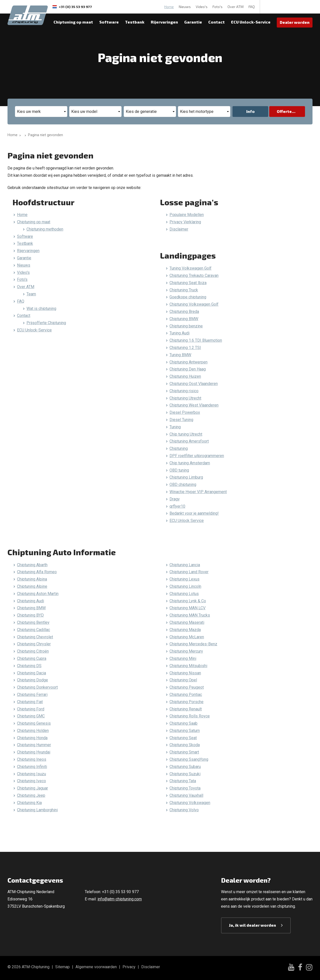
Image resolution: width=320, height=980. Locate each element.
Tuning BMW (180, 355)
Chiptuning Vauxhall (186, 795)
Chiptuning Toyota (185, 788)
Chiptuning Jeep (31, 795)
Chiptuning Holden (33, 731)
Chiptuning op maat (73, 22)
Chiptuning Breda (184, 312)
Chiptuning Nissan (185, 673)
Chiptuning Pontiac (186, 695)
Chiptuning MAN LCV (187, 608)
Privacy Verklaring (185, 222)
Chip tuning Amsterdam (190, 463)
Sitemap (62, 967)
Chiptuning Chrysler (34, 644)
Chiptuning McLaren (187, 637)
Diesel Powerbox (185, 412)
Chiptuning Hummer (34, 745)
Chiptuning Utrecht (185, 398)
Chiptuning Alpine (32, 586)
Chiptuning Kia (29, 803)
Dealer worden (295, 22)
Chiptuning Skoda (185, 745)
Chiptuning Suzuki (185, 774)
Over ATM (235, 7)
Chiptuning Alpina (32, 579)
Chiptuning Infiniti (32, 767)
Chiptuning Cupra (32, 658)
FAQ (252, 7)
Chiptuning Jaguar (32, 788)
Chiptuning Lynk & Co (188, 601)
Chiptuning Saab (183, 723)
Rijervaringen (164, 22)
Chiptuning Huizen (185, 376)
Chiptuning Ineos (32, 759)
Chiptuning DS (29, 666)
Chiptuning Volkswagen (190, 803)
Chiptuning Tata (183, 781)
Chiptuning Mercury (186, 651)
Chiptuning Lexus (184, 579)
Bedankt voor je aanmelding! (194, 513)
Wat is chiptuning (41, 309)
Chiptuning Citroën (33, 651)
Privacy (129, 967)
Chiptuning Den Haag (188, 369)
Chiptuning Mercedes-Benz (193, 644)
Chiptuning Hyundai (34, 752)
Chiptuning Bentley (33, 622)
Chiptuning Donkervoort (37, 687)
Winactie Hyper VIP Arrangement (198, 492)
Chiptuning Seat (183, 738)
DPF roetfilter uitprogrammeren (197, 456)
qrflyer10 (177, 506)
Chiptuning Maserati (187, 622)
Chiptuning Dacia (31, 673)
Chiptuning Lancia (185, 565)
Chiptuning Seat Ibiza (188, 283)
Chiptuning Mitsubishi (188, 666)
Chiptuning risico (184, 391)
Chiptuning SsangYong (189, 759)
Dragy (175, 499)
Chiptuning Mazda (185, 630)
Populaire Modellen (187, 215)
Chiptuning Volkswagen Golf (194, 304)
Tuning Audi (179, 333)
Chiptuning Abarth (32, 565)
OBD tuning (179, 470)
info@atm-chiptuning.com (120, 899)
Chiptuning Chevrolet (35, 637)
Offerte (284, 111)
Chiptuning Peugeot (187, 687)
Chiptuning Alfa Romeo (37, 572)
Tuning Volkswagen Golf (190, 268)
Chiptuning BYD (30, 615)
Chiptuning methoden (45, 229)
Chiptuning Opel (183, 680)
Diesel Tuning (181, 420)
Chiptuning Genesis (34, 723)
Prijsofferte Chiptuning (46, 323)
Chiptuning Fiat (30, 702)
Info (250, 111)
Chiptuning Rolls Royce (190, 716)
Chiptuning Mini (183, 658)
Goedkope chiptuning (188, 297)
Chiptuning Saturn (185, 731)
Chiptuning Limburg (186, 477)
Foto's (217, 7)
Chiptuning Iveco (31, 781)
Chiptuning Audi (30, 601)
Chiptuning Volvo (184, 810)
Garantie (193, 22)
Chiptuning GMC (31, 716)
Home (169, 7)
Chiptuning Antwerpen (188, 362)
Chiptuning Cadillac (33, 630)
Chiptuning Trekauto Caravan (194, 275)
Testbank (135, 22)
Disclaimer (179, 229)
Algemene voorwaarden (96, 967)
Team (31, 294)
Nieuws (185, 7)
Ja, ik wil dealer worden (252, 925)
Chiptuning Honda (32, 738)
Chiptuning (179, 448)
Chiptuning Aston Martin (38, 594)
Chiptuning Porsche (186, 702)
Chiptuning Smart (184, 752)
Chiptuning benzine (186, 326)
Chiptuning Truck (184, 290)
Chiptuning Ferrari (32, 695)
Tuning (175, 427)
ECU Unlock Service (187, 521)
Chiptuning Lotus (184, 594)
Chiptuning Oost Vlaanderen (194, 384)
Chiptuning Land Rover (189, 572)
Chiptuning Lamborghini (37, 810)
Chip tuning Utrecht (186, 434)
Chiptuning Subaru (185, 767)
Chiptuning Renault (186, 709)
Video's (202, 7)
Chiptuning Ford (31, 709)
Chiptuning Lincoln (185, 586)
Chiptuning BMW (184, 319)
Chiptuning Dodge (32, 680)
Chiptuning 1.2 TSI (185, 348)
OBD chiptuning (183, 484)
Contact (216, 22)
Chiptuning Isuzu (31, 774)
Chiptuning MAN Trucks (190, 615)
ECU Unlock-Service (251, 22)
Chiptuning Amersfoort (189, 441)
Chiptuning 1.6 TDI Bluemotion (196, 340)
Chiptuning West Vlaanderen (194, 405)
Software (109, 22)
